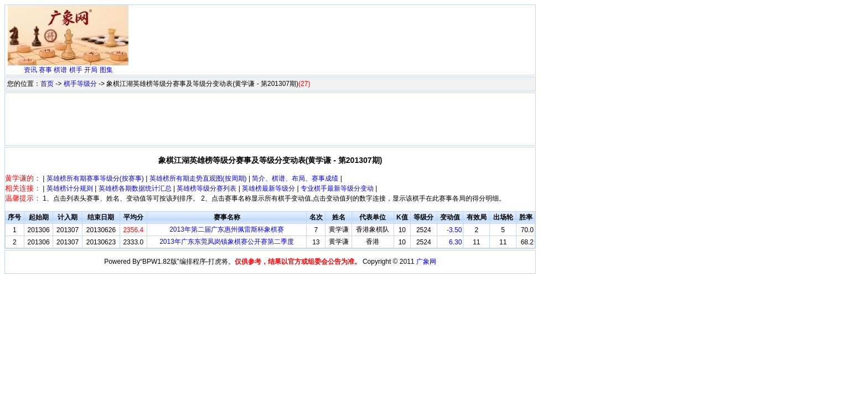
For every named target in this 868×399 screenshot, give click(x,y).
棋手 (76, 70)
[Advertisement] (333, 32)
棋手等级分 (80, 84)
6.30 (455, 242)
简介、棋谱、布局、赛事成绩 (295, 178)
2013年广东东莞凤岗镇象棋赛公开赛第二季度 (227, 242)
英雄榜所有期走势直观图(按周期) (198, 178)
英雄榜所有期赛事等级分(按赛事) (95, 178)
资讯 (30, 70)
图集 (106, 70)
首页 (47, 84)
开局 (91, 70)
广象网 (426, 262)
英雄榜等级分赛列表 (206, 188)
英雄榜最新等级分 (268, 188)
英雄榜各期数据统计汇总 (135, 188)
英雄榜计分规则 (70, 188)
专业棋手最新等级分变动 (337, 188)
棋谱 (60, 70)
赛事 (45, 70)
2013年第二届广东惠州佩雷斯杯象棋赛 (227, 229)
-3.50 (454, 230)
